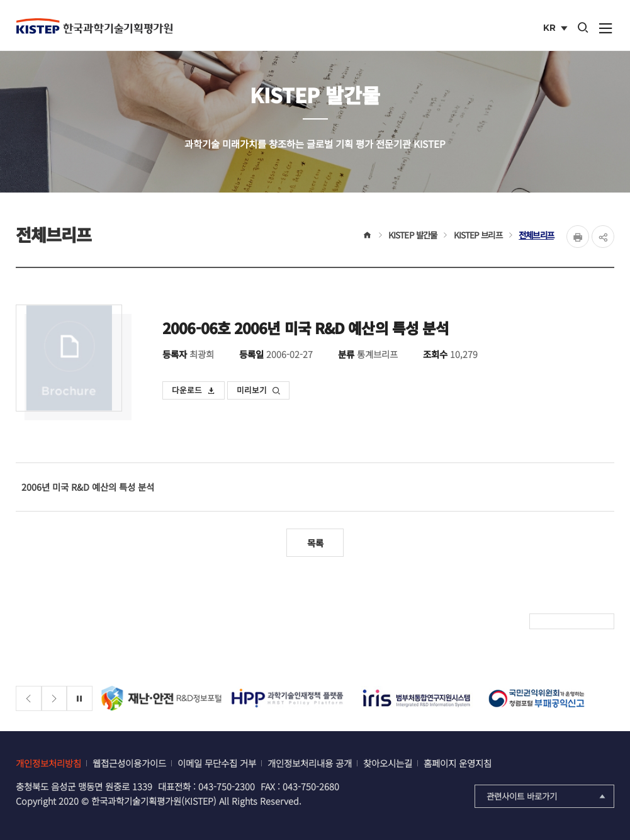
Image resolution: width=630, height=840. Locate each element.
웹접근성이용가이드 (129, 763)
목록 (315, 543)
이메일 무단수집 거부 (217, 763)
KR (557, 29)
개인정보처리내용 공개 (310, 763)
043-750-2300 (227, 786)
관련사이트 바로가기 (547, 796)
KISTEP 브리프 (478, 235)
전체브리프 (536, 235)
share (603, 237)
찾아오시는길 (388, 763)
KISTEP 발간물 (413, 235)
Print (578, 237)
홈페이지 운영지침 (458, 763)
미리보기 (259, 390)
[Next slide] (54, 699)
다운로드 (194, 390)
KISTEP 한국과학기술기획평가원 (94, 26)
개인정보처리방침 (48, 763)
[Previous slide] (29, 699)
